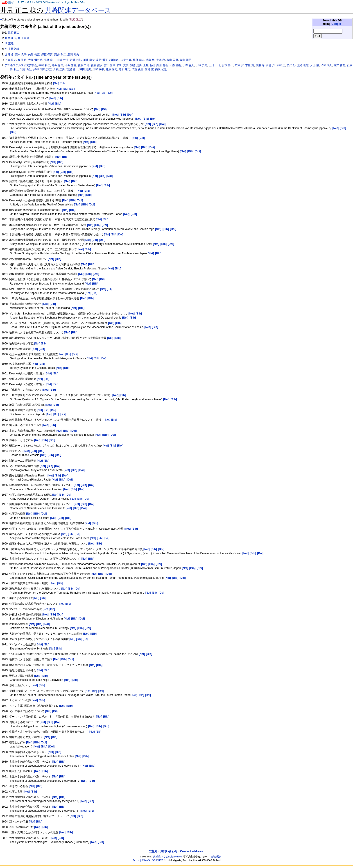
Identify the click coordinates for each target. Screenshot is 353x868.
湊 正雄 (9, 43)
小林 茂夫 (201, 65)
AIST (21, 2)
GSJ (30, 2)
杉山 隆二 (115, 60)
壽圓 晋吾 (162, 65)
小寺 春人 (188, 65)
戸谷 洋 (270, 65)
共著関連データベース (78, 10)
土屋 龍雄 (149, 65)
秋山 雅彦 (20, 69)
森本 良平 (21, 55)
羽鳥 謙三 (46, 69)
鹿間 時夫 (73, 55)
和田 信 (22, 60)
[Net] (56, 83)
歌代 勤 (291, 65)
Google (336, 24)
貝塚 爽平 (98, 69)
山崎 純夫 (63, 60)
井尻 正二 (13, 33)
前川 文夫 (123, 65)
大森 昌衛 (175, 65)
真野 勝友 (339, 65)
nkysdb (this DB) (74, 2)
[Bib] (63, 83)
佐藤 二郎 (84, 65)
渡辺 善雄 (303, 65)
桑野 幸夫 (139, 60)
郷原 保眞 (111, 69)
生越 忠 (161, 60)
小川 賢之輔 (12, 49)
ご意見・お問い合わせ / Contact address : (176, 851)
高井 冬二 (60, 55)
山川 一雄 (214, 65)
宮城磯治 (216, 857)
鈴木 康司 (124, 69)
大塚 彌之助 (35, 60)
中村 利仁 (44, 65)
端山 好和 (33, 69)
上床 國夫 (10, 60)
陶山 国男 (172, 60)
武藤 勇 (150, 60)
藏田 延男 (85, 69)
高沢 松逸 (161, 69)
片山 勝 (315, 65)
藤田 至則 (24, 38)
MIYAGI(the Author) (48, 2)
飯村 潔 (149, 69)
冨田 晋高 (110, 65)
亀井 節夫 (58, 65)
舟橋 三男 (59, 69)
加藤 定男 (136, 65)
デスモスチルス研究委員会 (21, 65)
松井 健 (127, 60)
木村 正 (281, 65)
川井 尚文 (89, 60)
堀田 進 (9, 55)
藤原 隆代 (10, 38)
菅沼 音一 (72, 69)
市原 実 (239, 65)
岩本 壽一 (227, 65)
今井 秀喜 (71, 65)
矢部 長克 (34, 55)
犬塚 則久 (326, 65)
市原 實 (250, 65)
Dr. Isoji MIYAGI (142, 860)
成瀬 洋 (260, 65)
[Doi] (72, 89)
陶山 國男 (185, 60)
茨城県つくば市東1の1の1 (168, 857)
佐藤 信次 (97, 65)
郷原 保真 (47, 55)
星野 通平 (102, 60)
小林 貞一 (50, 60)
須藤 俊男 (137, 69)
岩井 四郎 (76, 60)
